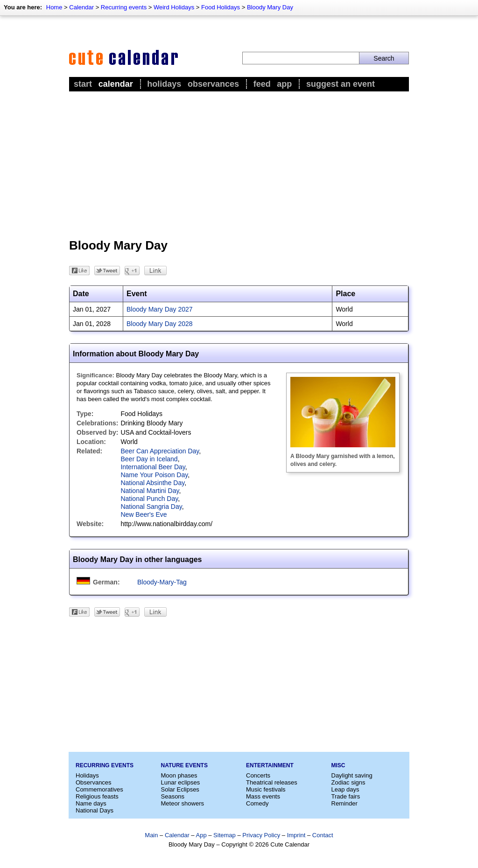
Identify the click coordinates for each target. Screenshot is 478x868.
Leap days (345, 789)
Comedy (257, 803)
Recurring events (124, 7)
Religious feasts (97, 796)
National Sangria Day (151, 507)
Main (151, 835)
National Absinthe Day (152, 483)
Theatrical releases (272, 782)
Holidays (164, 84)
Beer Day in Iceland (149, 459)
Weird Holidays (174, 7)
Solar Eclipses (180, 789)
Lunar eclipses (181, 782)
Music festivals (266, 789)
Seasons (173, 796)
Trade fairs (346, 796)
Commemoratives (99, 789)
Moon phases (179, 775)
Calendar (81, 7)
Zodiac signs (348, 782)
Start (83, 84)
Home (54, 7)
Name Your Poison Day (154, 475)
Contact (323, 835)
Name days (91, 803)
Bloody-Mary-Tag (162, 582)
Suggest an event (341, 84)
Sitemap (225, 835)
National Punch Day (149, 499)
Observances (213, 84)
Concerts (258, 775)
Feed (262, 84)
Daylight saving (352, 775)
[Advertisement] (239, 164)
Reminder (344, 803)
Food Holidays (221, 7)
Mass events (263, 796)
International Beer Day (153, 467)
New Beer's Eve (144, 514)
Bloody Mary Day (270, 7)
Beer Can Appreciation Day (160, 451)
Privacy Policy (261, 835)
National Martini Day (150, 491)
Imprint (296, 835)
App (284, 84)
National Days (95, 810)
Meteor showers (183, 803)
